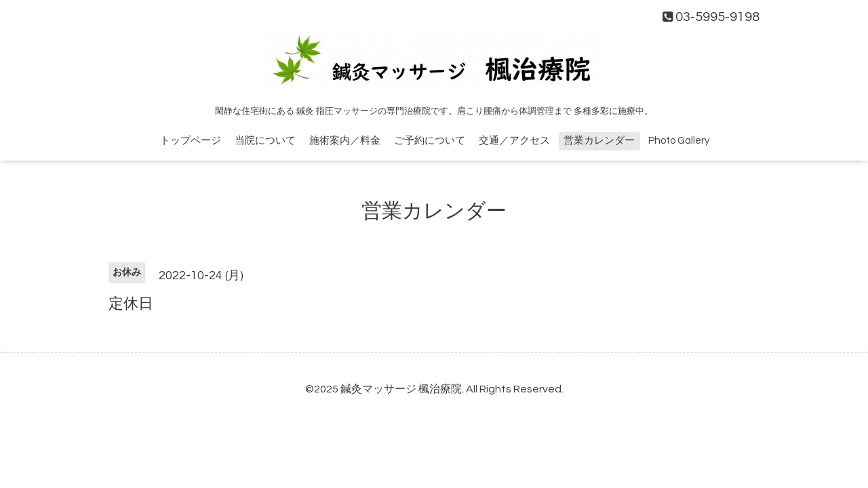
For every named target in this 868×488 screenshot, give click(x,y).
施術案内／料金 (345, 141)
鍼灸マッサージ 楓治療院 (401, 389)
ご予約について (430, 141)
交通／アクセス (514, 141)
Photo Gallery (679, 141)
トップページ (191, 141)
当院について (265, 141)
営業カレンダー (599, 141)
